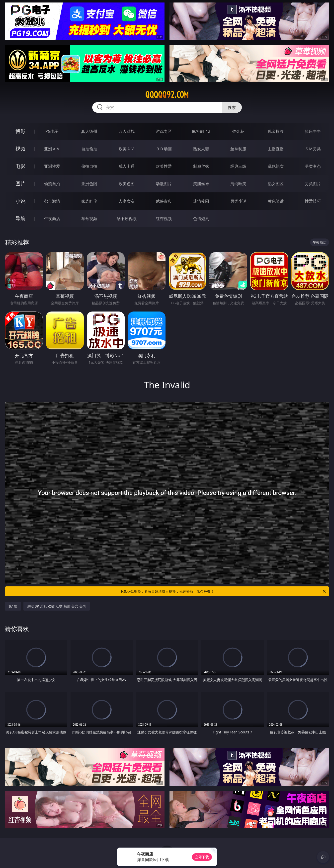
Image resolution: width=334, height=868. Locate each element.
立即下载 (202, 857)
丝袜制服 (238, 149)
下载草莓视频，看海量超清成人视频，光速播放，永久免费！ (223, 591)
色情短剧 (201, 219)
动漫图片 (164, 184)
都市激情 (52, 201)
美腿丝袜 (201, 184)
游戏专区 (164, 131)
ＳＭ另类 (313, 149)
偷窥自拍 (52, 184)
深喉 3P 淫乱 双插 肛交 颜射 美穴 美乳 (57, 606)
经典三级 (238, 166)
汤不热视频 (127, 219)
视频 (20, 149)
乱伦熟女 (276, 166)
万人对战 (127, 131)
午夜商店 (52, 219)
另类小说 (238, 201)
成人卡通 (127, 166)
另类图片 (313, 184)
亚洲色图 (89, 184)
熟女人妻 (201, 149)
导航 (20, 218)
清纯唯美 (238, 184)
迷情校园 (201, 201)
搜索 (232, 107)
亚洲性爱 (52, 166)
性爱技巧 (313, 201)
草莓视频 (89, 219)
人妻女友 (127, 201)
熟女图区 (276, 184)
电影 (20, 166)
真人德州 (89, 131)
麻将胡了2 (201, 131)
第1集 (13, 606)
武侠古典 (164, 201)
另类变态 (313, 166)
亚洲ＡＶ (52, 149)
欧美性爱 (164, 166)
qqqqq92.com (167, 95)
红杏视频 (164, 219)
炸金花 (238, 131)
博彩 (20, 131)
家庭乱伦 (89, 201)
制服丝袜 (201, 166)
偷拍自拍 (89, 166)
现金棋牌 (276, 131)
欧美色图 (127, 184)
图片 (20, 184)
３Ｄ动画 (164, 149)
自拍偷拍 (89, 149)
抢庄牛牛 (313, 131)
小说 (20, 201)
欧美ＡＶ (127, 149)
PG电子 (52, 131)
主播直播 (276, 149)
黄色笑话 (276, 201)
